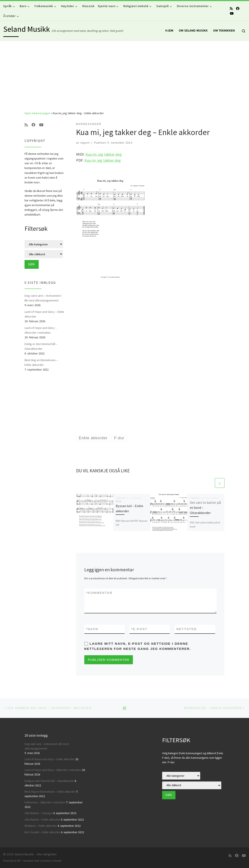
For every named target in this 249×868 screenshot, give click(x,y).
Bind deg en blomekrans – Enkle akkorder (41, 362)
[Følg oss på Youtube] (232, 13)
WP (19, 861)
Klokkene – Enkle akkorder (41, 826)
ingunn (85, 143)
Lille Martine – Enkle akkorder (42, 820)
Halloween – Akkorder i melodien (45, 802)
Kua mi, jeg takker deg (104, 154)
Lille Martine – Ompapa (38, 813)
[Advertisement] (124, 73)
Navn (92, 629)
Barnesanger (42, 113)
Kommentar (99, 593)
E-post (139, 629)
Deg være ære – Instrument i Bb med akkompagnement (43, 298)
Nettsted (187, 629)
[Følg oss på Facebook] (238, 8)
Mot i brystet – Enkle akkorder (42, 832)
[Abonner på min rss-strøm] (231, 8)
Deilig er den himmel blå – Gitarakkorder (41, 346)
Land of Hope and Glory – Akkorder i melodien (41, 330)
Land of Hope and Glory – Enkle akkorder (44, 314)
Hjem (28, 113)
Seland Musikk (24, 854)
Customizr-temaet (51, 861)
